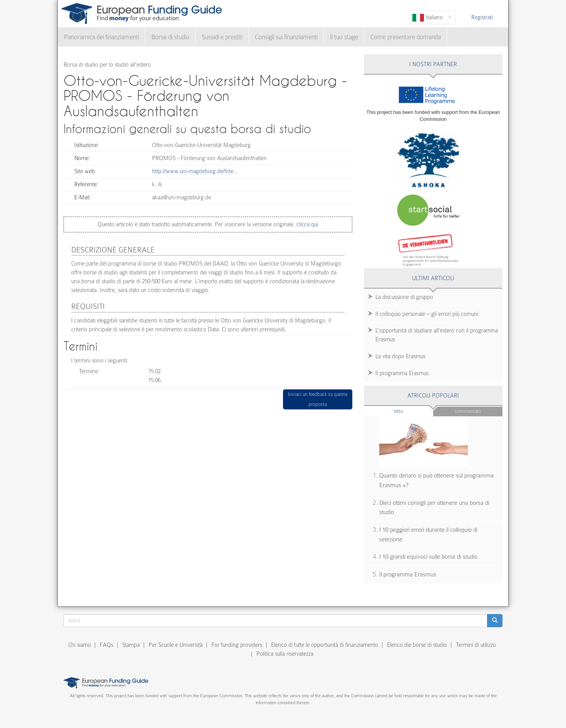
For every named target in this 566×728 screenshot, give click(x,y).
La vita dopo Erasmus (400, 356)
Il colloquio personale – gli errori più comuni (427, 314)
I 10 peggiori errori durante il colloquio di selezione (428, 535)
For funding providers (237, 645)
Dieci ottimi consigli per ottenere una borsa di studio (434, 508)
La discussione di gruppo (404, 297)
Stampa (131, 645)
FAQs (106, 645)
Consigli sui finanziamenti (286, 37)
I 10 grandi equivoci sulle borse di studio (428, 557)
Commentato (468, 411)
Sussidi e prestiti (222, 37)
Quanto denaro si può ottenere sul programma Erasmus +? (436, 480)
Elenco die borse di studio (417, 645)
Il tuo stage (344, 37)
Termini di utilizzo (476, 645)
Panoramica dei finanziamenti (101, 37)
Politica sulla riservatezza (285, 654)
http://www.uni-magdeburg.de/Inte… (195, 171)
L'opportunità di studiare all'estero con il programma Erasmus (437, 335)
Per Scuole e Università (176, 645)
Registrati (482, 17)
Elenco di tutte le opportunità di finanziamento (325, 645)
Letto (414, 411)
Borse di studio (170, 37)
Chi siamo (80, 645)
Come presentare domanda (406, 37)
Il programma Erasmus (402, 373)
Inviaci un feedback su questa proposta (318, 399)
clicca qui (306, 224)
